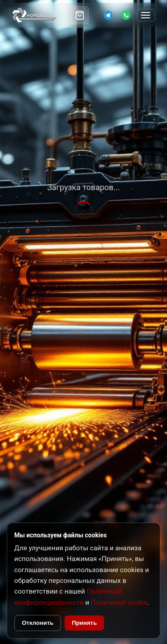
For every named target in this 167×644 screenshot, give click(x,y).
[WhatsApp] (126, 15)
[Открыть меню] (146, 15)
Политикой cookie (119, 602)
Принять (84, 623)
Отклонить (38, 623)
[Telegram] (108, 15)
